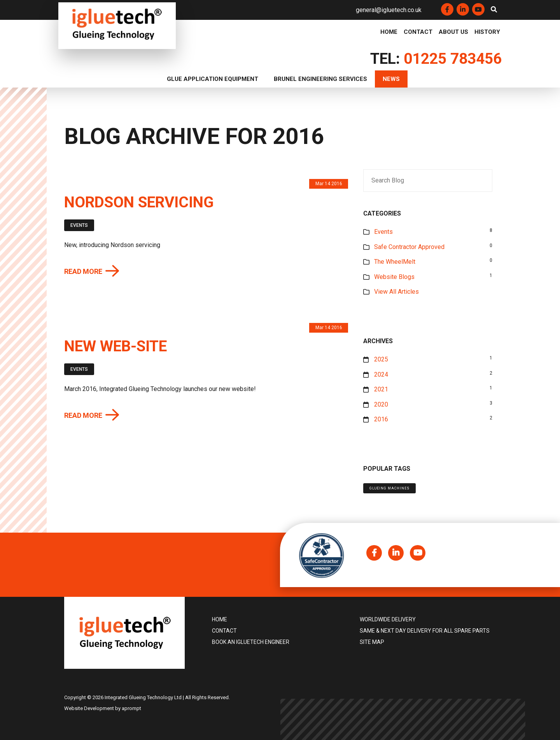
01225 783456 (453, 59)
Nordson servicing (139, 202)
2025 (381, 359)
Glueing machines (389, 488)
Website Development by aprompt (103, 708)
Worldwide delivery (388, 619)
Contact (418, 32)
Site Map (372, 642)
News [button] (391, 79)
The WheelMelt (395, 262)
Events (79, 225)
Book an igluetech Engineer (251, 642)
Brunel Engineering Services (320, 79)
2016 (381, 419)
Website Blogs (394, 277)
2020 (381, 404)
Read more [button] (83, 272)
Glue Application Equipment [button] (213, 79)
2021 (381, 389)
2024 (381, 374)
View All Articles (396, 292)
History (487, 32)
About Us (453, 32)
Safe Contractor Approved (409, 247)
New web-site (115, 346)
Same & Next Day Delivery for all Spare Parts (425, 631)
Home (389, 32)
